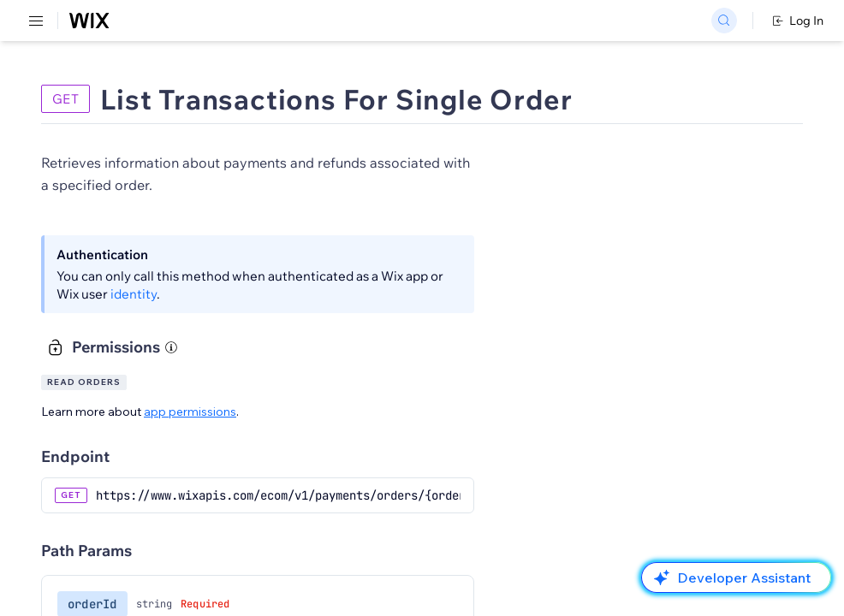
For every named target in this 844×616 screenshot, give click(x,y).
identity (134, 294)
